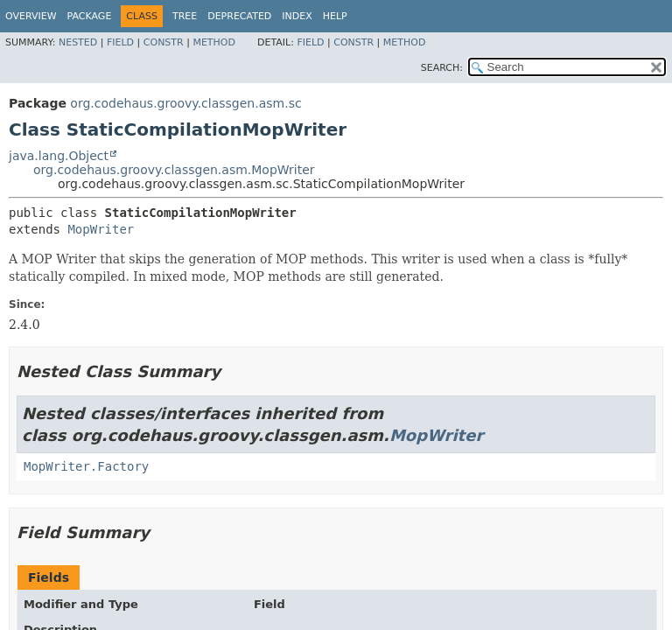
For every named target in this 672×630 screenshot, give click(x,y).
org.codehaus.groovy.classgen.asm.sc (185, 103)
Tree (185, 16)
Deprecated (239, 16)
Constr (164, 42)
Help (335, 16)
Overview (31, 16)
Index (297, 16)
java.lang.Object (59, 156)
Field (120, 42)
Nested (78, 42)
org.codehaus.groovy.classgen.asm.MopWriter (174, 170)
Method (214, 42)
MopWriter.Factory (86, 466)
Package (90, 16)
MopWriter (101, 229)
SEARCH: (442, 68)
